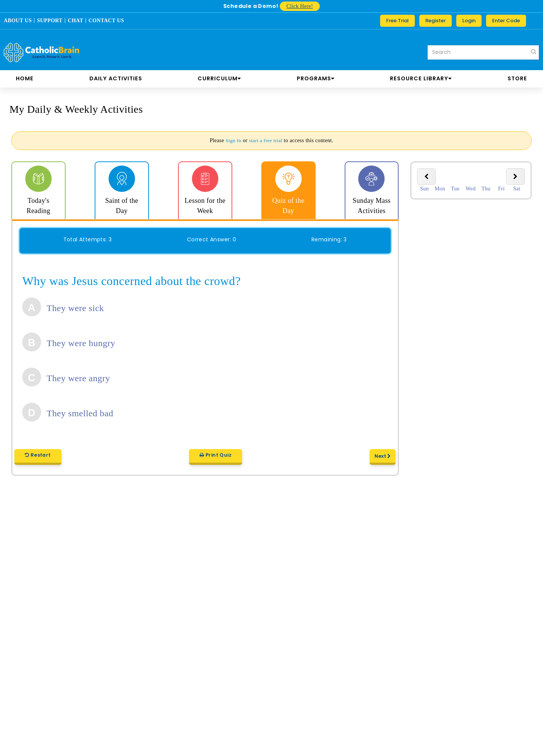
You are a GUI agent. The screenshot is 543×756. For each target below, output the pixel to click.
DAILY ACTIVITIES (116, 78)
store (517, 78)
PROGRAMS (316, 78)
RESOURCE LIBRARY (421, 78)
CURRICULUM (219, 78)
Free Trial (397, 21)
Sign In (233, 140)
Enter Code (506, 21)
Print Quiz (215, 458)
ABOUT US (18, 21)
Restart (37, 458)
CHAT (76, 21)
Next (383, 459)
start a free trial (266, 140)
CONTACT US (106, 21)
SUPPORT (50, 21)
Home (25, 78)
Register (436, 21)
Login (469, 21)
